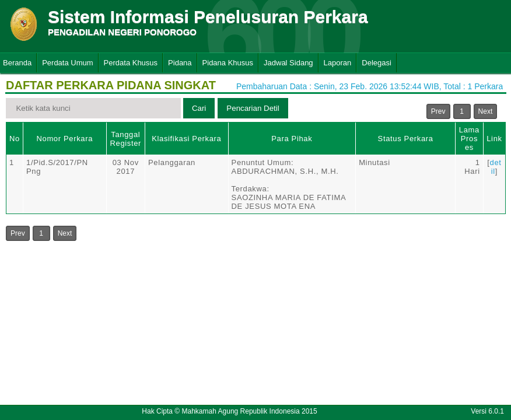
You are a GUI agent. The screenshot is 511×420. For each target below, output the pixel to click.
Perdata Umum (67, 63)
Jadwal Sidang (288, 63)
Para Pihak (292, 139)
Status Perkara (406, 139)
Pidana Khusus (228, 63)
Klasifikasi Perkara (186, 139)
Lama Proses (469, 139)
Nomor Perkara (64, 139)
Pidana (180, 63)
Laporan (338, 63)
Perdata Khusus (131, 63)
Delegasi (377, 63)
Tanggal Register (125, 139)
